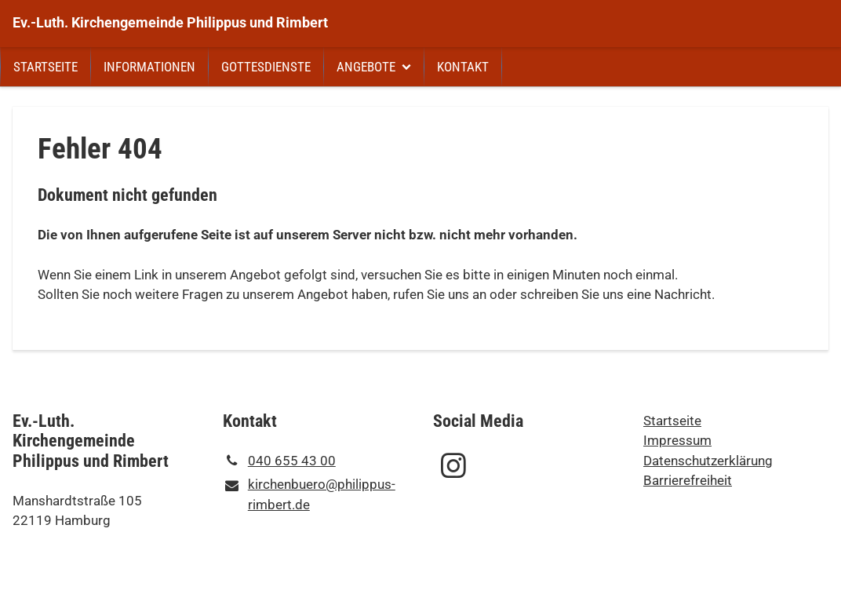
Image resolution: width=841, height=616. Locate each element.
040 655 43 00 (279, 461)
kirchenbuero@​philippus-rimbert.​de (309, 496)
